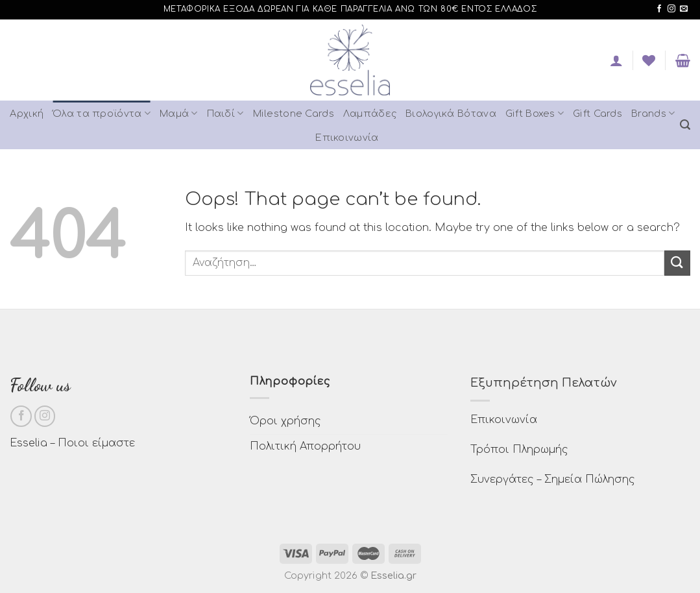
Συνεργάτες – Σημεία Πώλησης (553, 479)
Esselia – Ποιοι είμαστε (72, 443)
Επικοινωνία (347, 138)
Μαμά (179, 113)
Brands (653, 113)
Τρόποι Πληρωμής (519, 450)
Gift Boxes (535, 113)
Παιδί (225, 113)
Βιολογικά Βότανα (451, 114)
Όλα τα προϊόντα (102, 113)
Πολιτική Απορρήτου (305, 446)
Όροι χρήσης (285, 421)
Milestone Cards (294, 114)
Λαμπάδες (370, 114)
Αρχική (27, 114)
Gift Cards (597, 114)
